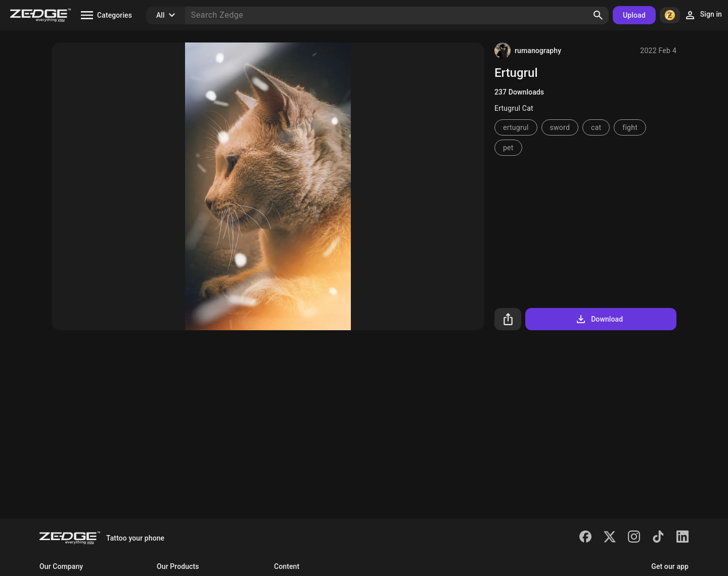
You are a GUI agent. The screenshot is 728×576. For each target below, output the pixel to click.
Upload (634, 15)
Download (599, 319)
